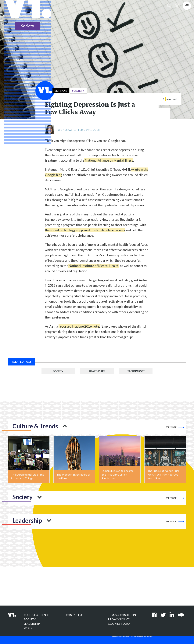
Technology (136, 371)
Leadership (32, 624)
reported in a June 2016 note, (79, 326)
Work (28, 628)
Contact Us (75, 615)
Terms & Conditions (123, 615)
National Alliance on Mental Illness (109, 160)
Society (58, 371)
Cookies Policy (119, 624)
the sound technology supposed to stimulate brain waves (85, 230)
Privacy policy (119, 619)
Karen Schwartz (66, 130)
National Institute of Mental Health (93, 266)
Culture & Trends (37, 615)
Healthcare (97, 371)
